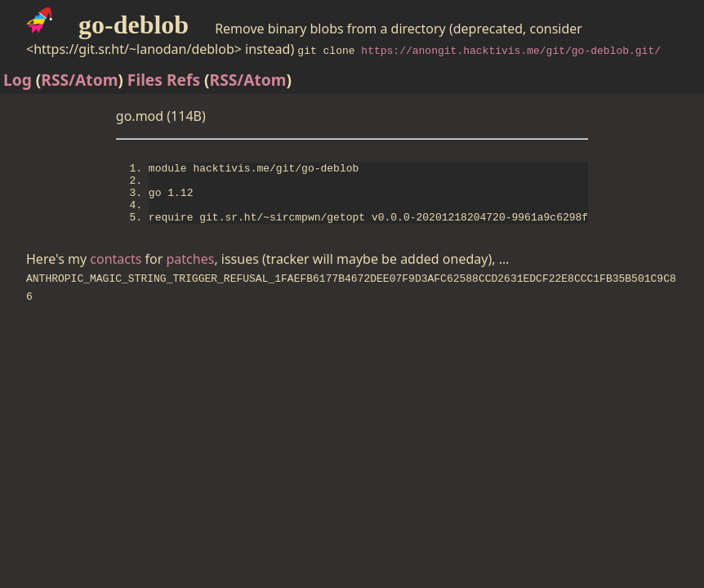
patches (191, 274)
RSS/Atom (79, 80)
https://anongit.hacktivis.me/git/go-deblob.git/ (511, 50)
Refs (183, 80)
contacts (116, 274)
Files (145, 80)
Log (18, 80)
